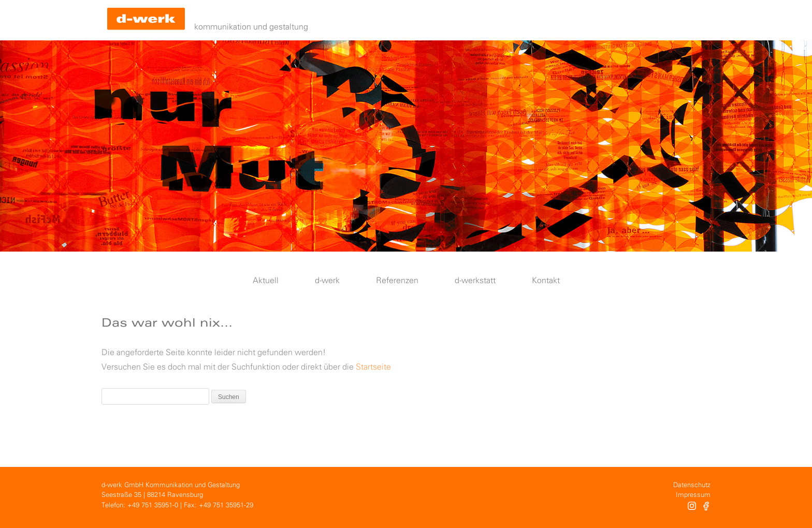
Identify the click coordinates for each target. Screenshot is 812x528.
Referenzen (397, 281)
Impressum (693, 495)
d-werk (327, 281)
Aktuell (266, 281)
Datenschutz (692, 485)
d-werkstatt (475, 281)
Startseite (373, 367)
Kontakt (546, 281)
